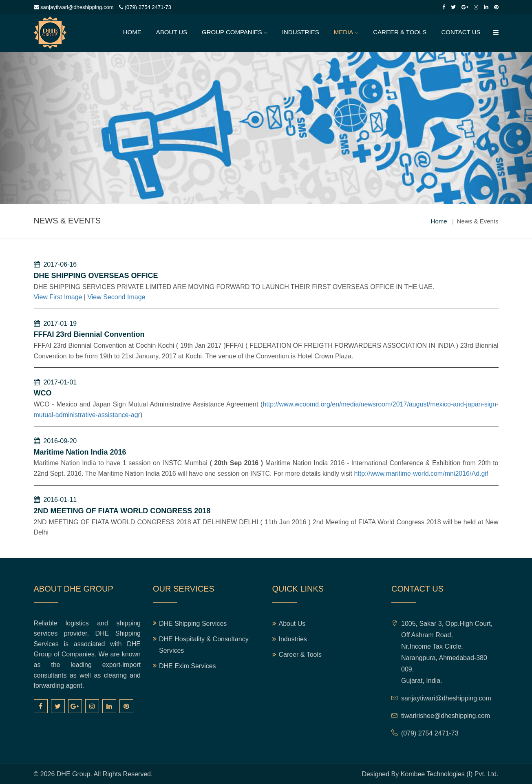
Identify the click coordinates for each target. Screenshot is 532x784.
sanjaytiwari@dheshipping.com (74, 7)
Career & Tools (400, 32)
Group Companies (232, 32)
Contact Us (461, 32)
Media (344, 32)
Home (132, 32)
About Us (172, 32)
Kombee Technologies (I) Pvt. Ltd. (450, 774)
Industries (301, 32)
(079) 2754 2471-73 (145, 7)
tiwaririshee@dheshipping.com (446, 716)
